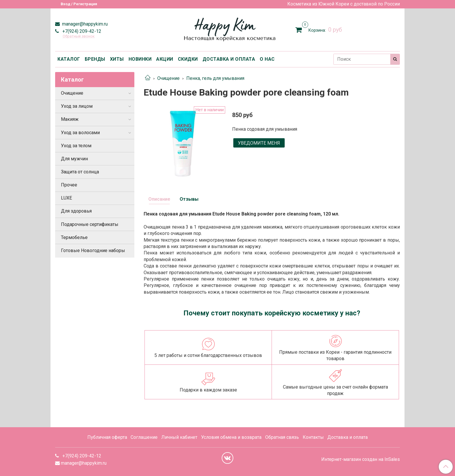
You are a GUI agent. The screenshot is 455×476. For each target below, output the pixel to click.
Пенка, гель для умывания (215, 78)
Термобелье (74, 237)
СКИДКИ (188, 59)
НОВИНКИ (140, 59)
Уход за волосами (80, 133)
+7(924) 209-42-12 (81, 31)
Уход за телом (76, 146)
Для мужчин (74, 159)
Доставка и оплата (347, 437)
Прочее (69, 185)
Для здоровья (76, 211)
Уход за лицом (77, 106)
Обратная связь (282, 437)
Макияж (70, 119)
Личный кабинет (179, 437)
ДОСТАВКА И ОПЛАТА (229, 59)
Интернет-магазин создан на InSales (361, 459)
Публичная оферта (107, 437)
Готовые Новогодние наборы (93, 250)
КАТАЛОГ (69, 59)
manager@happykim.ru (84, 24)
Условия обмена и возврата (231, 437)
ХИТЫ (117, 59)
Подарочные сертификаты (90, 224)
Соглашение (144, 437)
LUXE (66, 198)
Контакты (313, 437)
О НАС (267, 59)
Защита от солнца (80, 172)
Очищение (168, 78)
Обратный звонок (79, 36)
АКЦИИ (165, 59)
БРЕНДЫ (95, 59)
